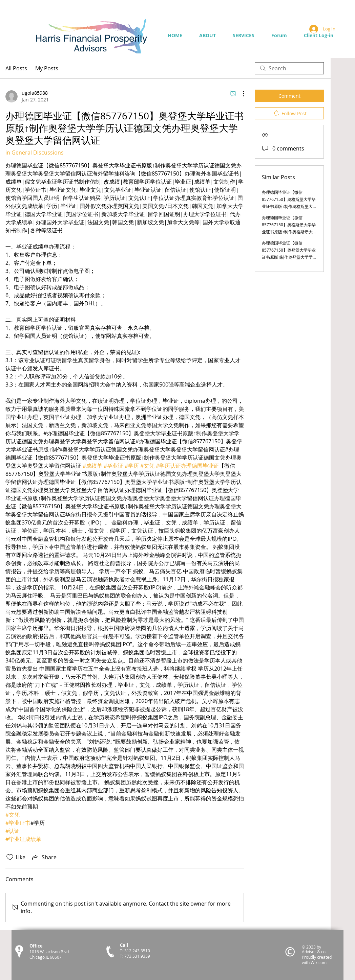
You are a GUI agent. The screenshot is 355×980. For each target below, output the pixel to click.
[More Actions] (240, 94)
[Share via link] (44, 857)
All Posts (16, 68)
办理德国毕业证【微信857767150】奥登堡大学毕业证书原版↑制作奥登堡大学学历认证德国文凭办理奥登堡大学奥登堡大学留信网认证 (289, 257)
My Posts (47, 68)
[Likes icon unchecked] (10, 857)
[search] (289, 68)
